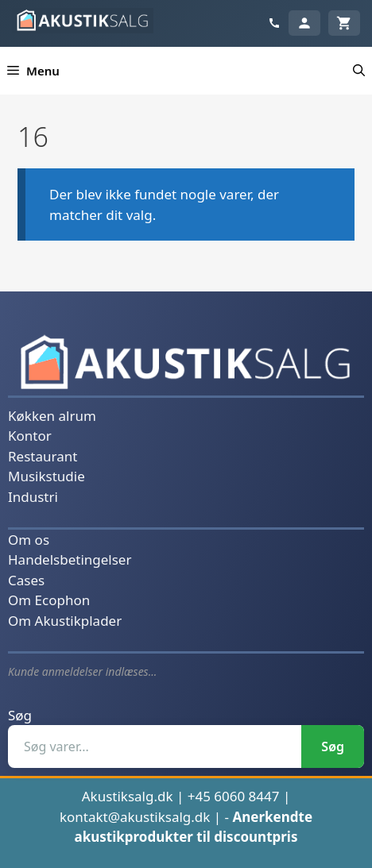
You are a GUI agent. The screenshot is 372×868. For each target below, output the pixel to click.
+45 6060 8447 (234, 796)
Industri (33, 497)
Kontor (30, 436)
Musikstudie (46, 476)
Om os (29, 540)
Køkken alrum (52, 416)
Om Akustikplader (65, 621)
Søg (20, 715)
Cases (26, 580)
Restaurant (43, 456)
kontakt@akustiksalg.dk (135, 817)
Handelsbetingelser (70, 559)
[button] (359, 71)
